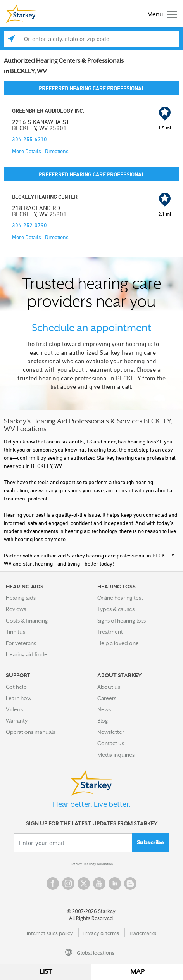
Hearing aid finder (28, 654)
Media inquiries (116, 755)
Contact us (111, 743)
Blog (103, 721)
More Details (27, 151)
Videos (14, 709)
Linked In (115, 883)
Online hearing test (120, 598)
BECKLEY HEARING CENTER (45, 197)
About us (109, 687)
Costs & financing (27, 621)
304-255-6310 (29, 139)
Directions (57, 151)
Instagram (68, 883)
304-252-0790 (29, 225)
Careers (107, 698)
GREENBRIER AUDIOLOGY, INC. (48, 111)
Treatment (110, 632)
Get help (16, 687)
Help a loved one (118, 643)
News (104, 709)
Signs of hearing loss (122, 621)
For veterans (21, 643)
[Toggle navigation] (160, 14)
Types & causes (116, 609)
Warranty (17, 721)
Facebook (53, 883)
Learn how (19, 698)
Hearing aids (21, 598)
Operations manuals (30, 732)
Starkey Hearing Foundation (92, 864)
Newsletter (111, 732)
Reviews (16, 609)
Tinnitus (16, 632)
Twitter (84, 883)
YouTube (99, 883)
